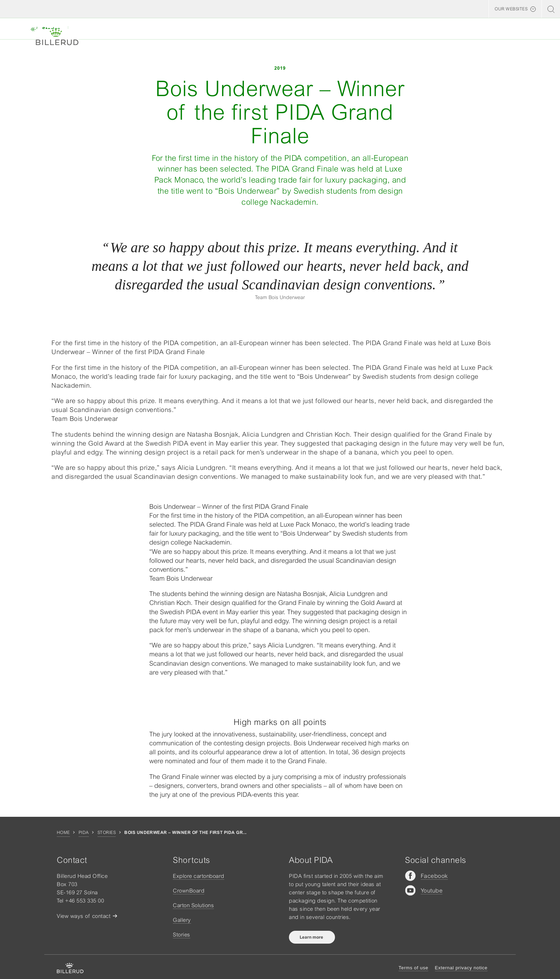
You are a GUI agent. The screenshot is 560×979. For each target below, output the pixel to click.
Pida (84, 833)
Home (63, 833)
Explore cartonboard (199, 876)
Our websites (511, 9)
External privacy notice (461, 968)
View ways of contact (84, 916)
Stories (107, 833)
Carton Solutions (193, 905)
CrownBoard (189, 891)
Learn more (312, 937)
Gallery (182, 920)
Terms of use (413, 968)
